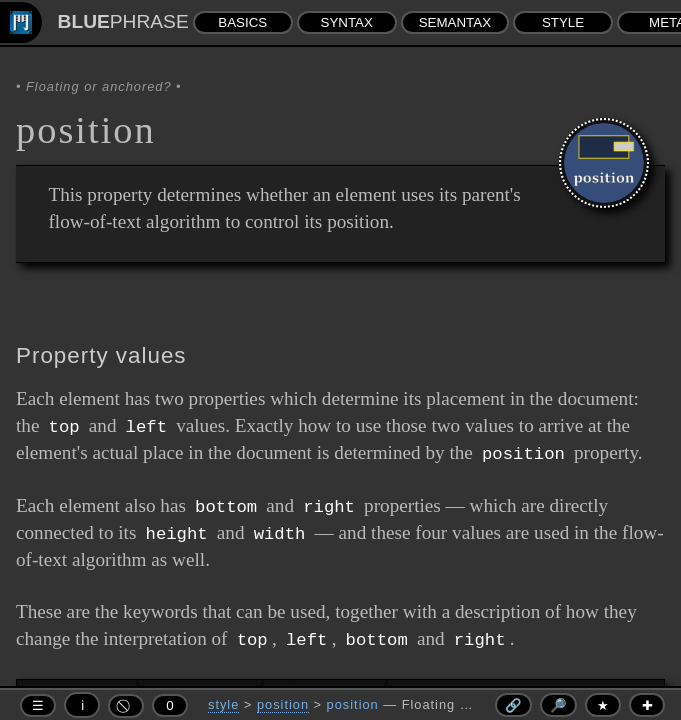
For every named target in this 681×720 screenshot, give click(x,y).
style (223, 704)
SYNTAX (347, 22)
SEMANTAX (455, 22)
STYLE (563, 22)
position (283, 704)
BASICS (242, 22)
